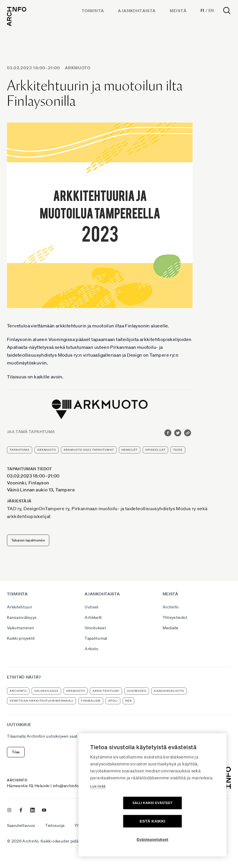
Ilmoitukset (95, 628)
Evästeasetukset (153, 839)
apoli (113, 701)
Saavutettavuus (21, 825)
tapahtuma (20, 450)
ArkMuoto (78, 68)
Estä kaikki (186, 821)
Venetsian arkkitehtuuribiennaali (41, 701)
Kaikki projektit (21, 638)
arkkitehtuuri (106, 691)
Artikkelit (93, 617)
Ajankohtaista (137, 11)
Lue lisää (98, 804)
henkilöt (130, 450)
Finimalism (91, 701)
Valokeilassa (46, 691)
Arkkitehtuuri (20, 607)
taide (178, 450)
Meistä (178, 11)
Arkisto (91, 649)
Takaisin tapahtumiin (28, 540)
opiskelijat (155, 450)
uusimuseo (137, 691)
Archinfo (171, 607)
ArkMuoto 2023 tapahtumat (89, 450)
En (211, 10)
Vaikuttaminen (21, 628)
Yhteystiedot (175, 617)
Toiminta (93, 11)
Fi (202, 10)
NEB (128, 701)
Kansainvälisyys (22, 617)
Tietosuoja (55, 825)
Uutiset (92, 607)
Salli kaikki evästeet (119, 821)
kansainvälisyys (169, 691)
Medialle (171, 628)
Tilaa (16, 752)
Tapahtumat (96, 638)
